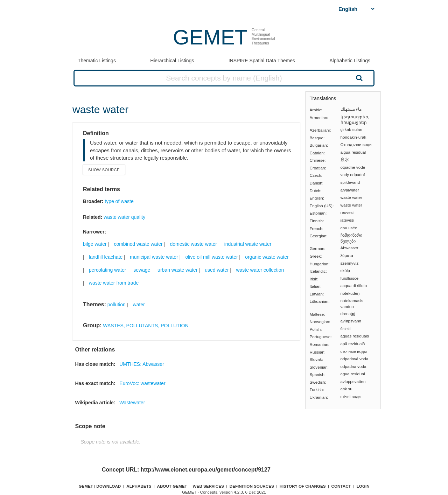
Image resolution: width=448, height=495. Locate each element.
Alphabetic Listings (350, 61)
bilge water (95, 244)
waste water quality (124, 217)
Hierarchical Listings (172, 61)
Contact (341, 486)
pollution (117, 305)
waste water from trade (114, 283)
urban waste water (177, 270)
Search (358, 78)
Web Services (208, 486)
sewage (142, 270)
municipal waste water (154, 257)
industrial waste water (248, 244)
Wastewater (132, 403)
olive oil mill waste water (211, 257)
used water (217, 270)
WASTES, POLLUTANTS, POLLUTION (146, 326)
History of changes (303, 486)
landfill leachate (106, 257)
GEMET (210, 37)
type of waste (119, 201)
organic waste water (267, 257)
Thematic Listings (97, 61)
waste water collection (260, 270)
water (139, 305)
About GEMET (172, 486)
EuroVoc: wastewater (142, 383)
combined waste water (138, 244)
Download (108, 486)
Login (363, 486)
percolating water (108, 270)
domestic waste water (193, 244)
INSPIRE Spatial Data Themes (262, 61)
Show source (104, 170)
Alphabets (139, 486)
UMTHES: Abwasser (142, 364)
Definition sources (252, 486)
